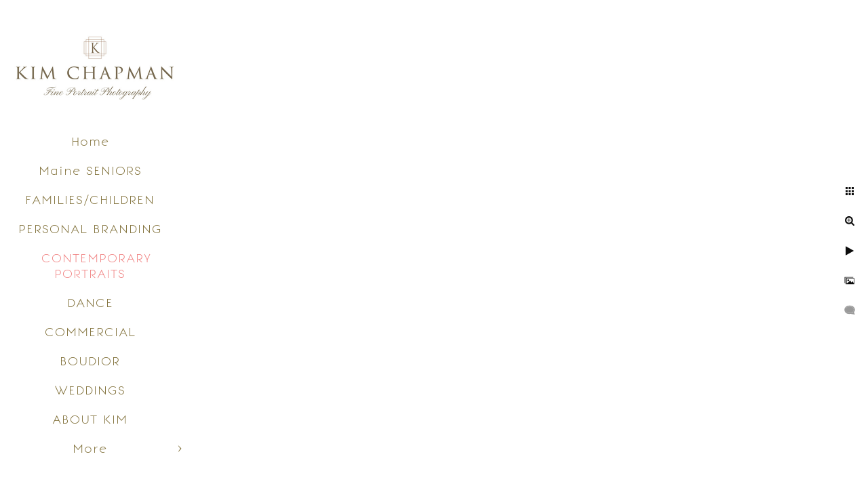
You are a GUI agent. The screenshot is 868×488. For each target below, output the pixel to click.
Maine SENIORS (90, 170)
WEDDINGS (90, 390)
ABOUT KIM (90, 419)
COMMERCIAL (90, 332)
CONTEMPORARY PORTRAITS (96, 266)
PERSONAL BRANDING (90, 229)
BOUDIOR (90, 361)
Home (90, 141)
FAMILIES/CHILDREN (90, 200)
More (90, 448)
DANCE (90, 303)
